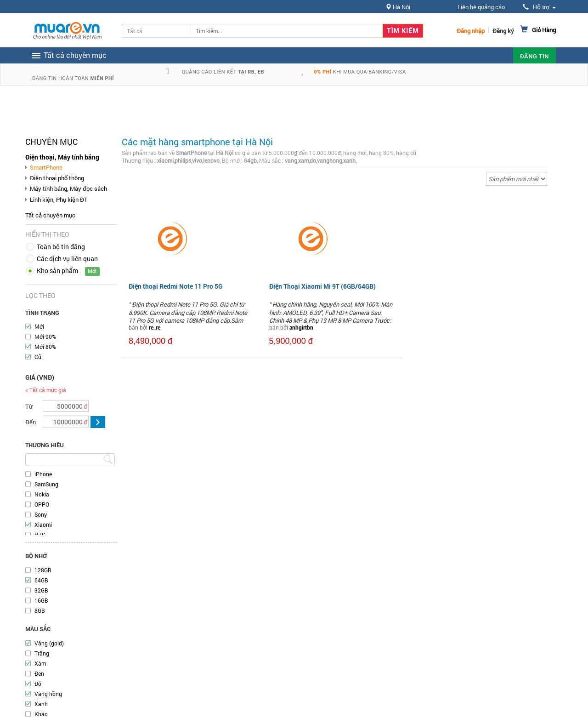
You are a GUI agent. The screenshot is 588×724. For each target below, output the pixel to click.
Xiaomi (43, 524)
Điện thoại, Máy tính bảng (62, 157)
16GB (41, 600)
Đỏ (38, 684)
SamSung (46, 484)
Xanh (41, 704)
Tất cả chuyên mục (50, 215)
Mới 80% (45, 347)
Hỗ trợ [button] (539, 7)
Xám (40, 663)
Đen (39, 673)
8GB (40, 610)
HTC (40, 535)
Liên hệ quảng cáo (481, 7)
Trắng (42, 653)
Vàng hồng (48, 694)
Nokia (42, 494)
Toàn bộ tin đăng (61, 247)
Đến (31, 422)
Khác (41, 714)
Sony (41, 514)
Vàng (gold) (49, 643)
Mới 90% (45, 336)
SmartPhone (46, 167)
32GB (41, 590)
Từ (29, 406)
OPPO (42, 504)
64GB (41, 580)
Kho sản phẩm (57, 271)
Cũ (38, 357)
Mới (39, 326)
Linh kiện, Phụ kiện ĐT (59, 200)
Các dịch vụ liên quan (67, 259)
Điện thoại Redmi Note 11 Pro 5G (175, 286)
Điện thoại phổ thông (57, 178)
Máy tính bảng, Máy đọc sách (68, 188)
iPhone (43, 474)
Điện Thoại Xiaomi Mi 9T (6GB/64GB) (322, 286)
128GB (43, 570)
